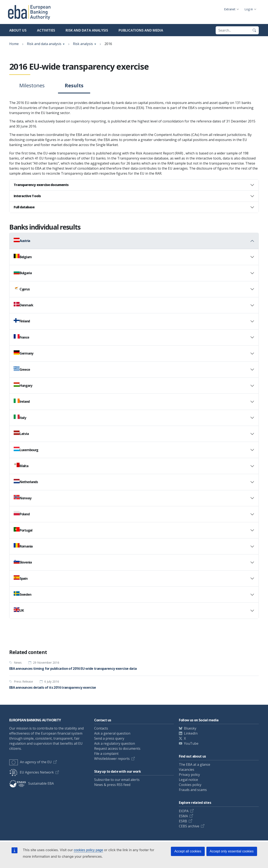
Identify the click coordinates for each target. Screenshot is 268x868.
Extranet (230, 9)
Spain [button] (21, 578)
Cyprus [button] (22, 289)
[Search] (254, 30)
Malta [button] (21, 465)
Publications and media (141, 30)
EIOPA (184, 811)
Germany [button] (23, 353)
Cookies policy (190, 785)
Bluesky (190, 728)
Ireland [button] (22, 401)
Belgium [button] (23, 257)
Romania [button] (23, 546)
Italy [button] (20, 417)
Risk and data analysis (87, 30)
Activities (46, 30)
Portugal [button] (23, 530)
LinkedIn (191, 733)
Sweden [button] (22, 594)
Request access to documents (117, 748)
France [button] (21, 337)
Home (14, 44)
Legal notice (188, 780)
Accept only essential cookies (232, 851)
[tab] (134, 185)
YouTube (191, 743)
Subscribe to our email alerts (117, 780)
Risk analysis (83, 44)
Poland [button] (22, 514)
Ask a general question (112, 733)
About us (18, 30)
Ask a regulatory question (115, 743)
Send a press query (109, 738)
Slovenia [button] (23, 562)
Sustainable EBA (32, 783)
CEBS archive (189, 826)
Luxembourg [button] (26, 449)
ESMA (183, 816)
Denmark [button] (23, 305)
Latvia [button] (21, 433)
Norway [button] (22, 498)
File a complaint (106, 754)
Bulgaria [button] (23, 273)
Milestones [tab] (32, 85)
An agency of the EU (30, 762)
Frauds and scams (193, 790)
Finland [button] (22, 321)
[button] (134, 185)
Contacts (101, 728)
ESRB (183, 821)
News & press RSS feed (112, 785)
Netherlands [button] (26, 482)
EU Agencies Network (32, 772)
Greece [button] (22, 369)
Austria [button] (22, 241)
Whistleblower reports (112, 759)
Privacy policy (189, 775)
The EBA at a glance (195, 764)
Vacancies (187, 770)
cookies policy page (88, 850)
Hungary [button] (23, 385)
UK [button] (19, 610)
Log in (249, 9)
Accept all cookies (188, 851)
